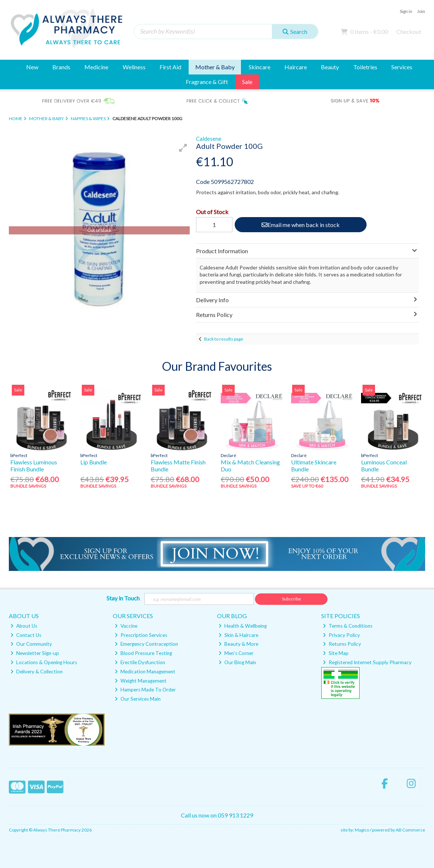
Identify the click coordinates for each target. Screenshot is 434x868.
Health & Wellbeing (243, 626)
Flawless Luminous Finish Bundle (34, 466)
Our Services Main (138, 699)
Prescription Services (141, 635)
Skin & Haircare (238, 635)
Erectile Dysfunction (140, 662)
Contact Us (26, 635)
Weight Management (141, 681)
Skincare (260, 67)
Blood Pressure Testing (143, 653)
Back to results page (224, 339)
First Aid (170, 67)
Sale (247, 82)
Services (402, 67)
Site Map (336, 653)
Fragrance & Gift (207, 82)
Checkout (409, 32)
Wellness (134, 67)
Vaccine (126, 626)
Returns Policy (342, 644)
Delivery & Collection (36, 672)
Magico (362, 830)
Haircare (296, 67)
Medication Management (145, 672)
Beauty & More (238, 644)
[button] (183, 148)
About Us (24, 626)
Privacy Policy (341, 635)
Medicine (96, 67)
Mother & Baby (215, 67)
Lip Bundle (94, 462)
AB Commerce (410, 830)
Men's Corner (236, 653)
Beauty (330, 67)
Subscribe (291, 599)
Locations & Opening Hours (44, 662)
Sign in (406, 11)
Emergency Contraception (146, 644)
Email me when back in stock (301, 225)
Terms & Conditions (348, 626)
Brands (61, 67)
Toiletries (365, 67)
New (32, 67)
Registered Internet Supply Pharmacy (367, 662)
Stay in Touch (123, 598)
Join (421, 11)
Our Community (31, 644)
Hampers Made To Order (145, 690)
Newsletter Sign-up (35, 653)
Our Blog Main (237, 662)
